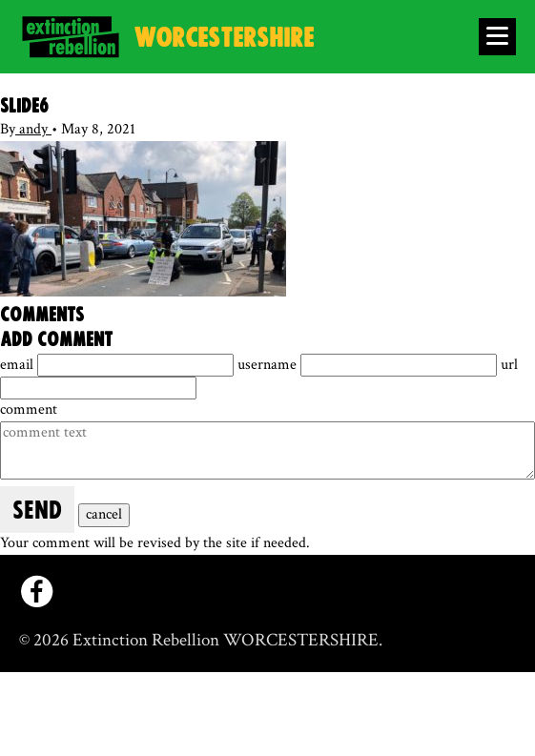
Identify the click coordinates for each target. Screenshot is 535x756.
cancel (104, 514)
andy (33, 129)
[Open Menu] (497, 37)
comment (29, 409)
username (269, 365)
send (37, 511)
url (509, 365)
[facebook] (37, 592)
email (19, 365)
